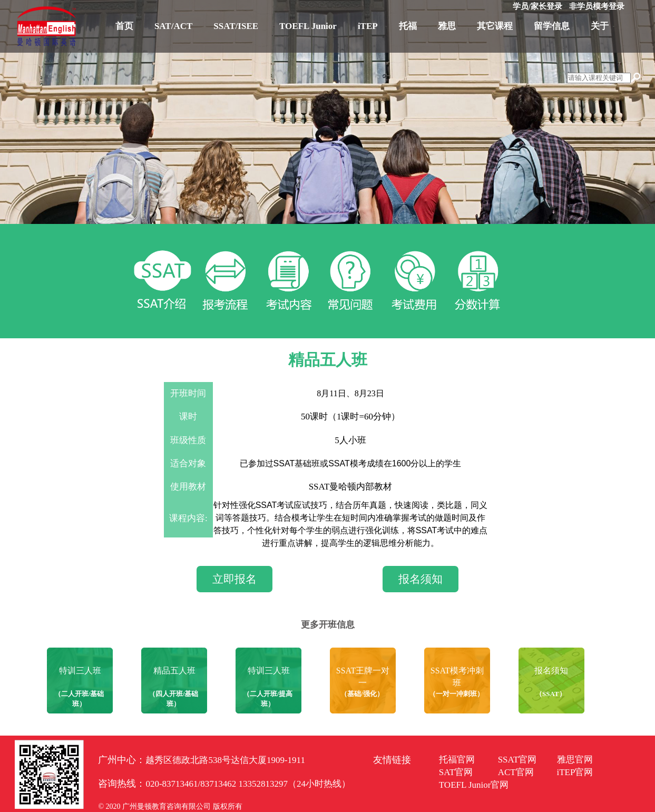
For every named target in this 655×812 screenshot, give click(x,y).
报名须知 (421, 579)
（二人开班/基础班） (79, 699)
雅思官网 (575, 760)
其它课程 (495, 26)
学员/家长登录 (537, 6)
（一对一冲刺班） (456, 694)
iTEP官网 (575, 772)
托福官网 (457, 760)
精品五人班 (174, 671)
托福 (408, 26)
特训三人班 (80, 671)
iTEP (368, 26)
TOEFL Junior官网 (474, 785)
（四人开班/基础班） (174, 699)
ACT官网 (516, 772)
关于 (600, 26)
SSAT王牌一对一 (363, 677)
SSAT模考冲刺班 (457, 677)
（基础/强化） (362, 694)
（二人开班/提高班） (268, 699)
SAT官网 (456, 772)
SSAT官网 (517, 760)
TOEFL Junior (308, 26)
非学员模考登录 (597, 6)
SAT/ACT (173, 26)
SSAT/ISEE (236, 26)
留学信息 (552, 26)
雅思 (447, 26)
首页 (124, 26)
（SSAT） (551, 694)
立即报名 (234, 579)
